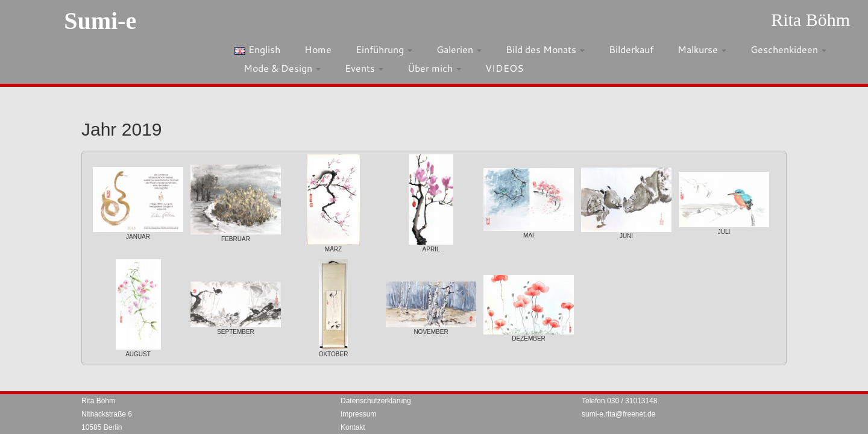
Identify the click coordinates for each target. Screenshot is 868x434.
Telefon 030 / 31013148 (619, 401)
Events (364, 68)
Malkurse (702, 49)
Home (318, 49)
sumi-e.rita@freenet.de (618, 414)
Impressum (358, 414)
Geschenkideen (788, 49)
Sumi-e (100, 21)
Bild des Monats (545, 49)
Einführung (384, 49)
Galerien (459, 49)
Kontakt (353, 427)
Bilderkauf (631, 49)
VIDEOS (505, 68)
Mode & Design (282, 68)
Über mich (434, 68)
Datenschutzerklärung (376, 401)
